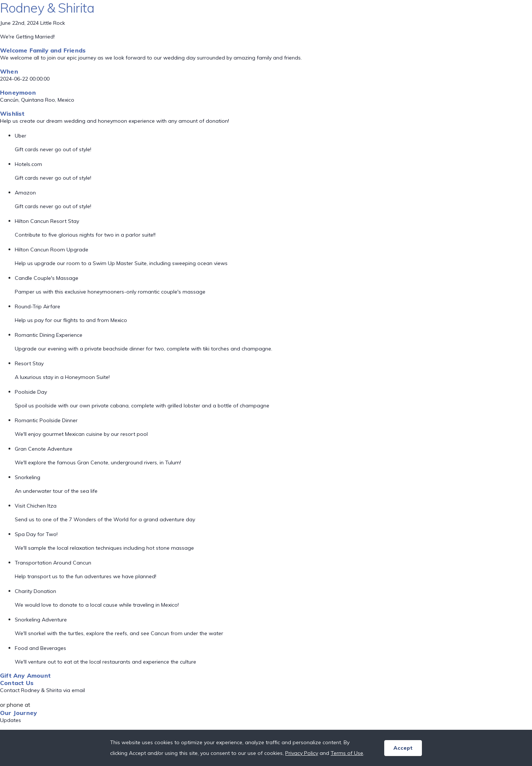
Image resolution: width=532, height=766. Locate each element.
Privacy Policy (302, 753)
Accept (403, 748)
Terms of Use (347, 753)
